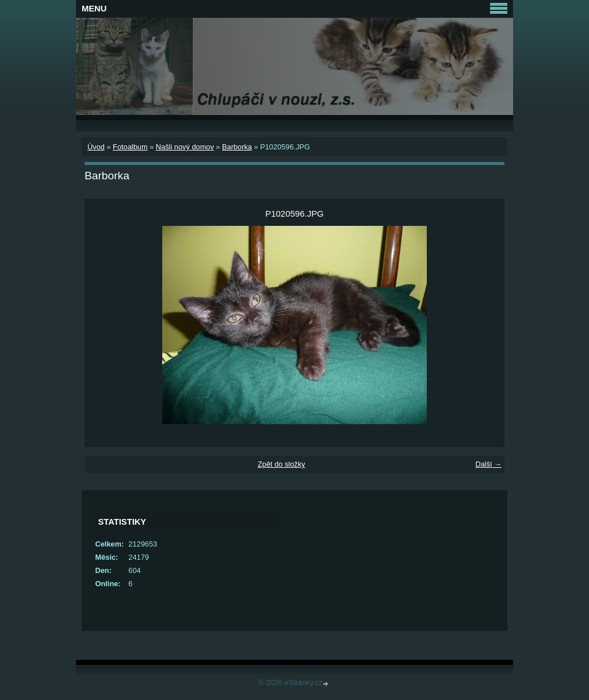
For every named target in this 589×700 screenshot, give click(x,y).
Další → (488, 464)
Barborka (237, 147)
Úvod (96, 147)
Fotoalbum (130, 147)
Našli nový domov (185, 147)
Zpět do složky (282, 464)
